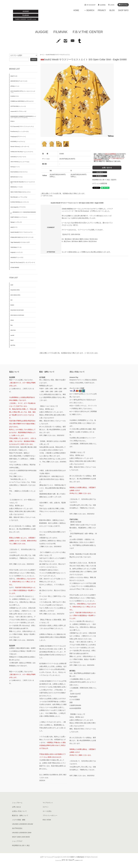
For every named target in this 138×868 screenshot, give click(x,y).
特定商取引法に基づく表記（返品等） (105, 180)
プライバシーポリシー (50, 815)
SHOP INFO (123, 10)
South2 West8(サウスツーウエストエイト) (58, 55)
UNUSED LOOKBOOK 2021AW (22, 824)
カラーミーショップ (47, 857)
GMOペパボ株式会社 (77, 857)
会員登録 (103, 5)
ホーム (42, 55)
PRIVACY (102, 10)
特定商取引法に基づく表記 (21, 845)
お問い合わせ (16, 807)
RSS (44, 820)
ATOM (49, 820)
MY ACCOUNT (91, 5)
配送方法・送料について (20, 815)
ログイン (46, 807)
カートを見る (47, 811)
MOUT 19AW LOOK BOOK (21, 837)
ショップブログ (17, 841)
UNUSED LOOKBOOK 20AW (22, 833)
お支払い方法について (19, 811)
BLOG (112, 10)
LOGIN (112, 5)
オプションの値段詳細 (100, 183)
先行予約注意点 (17, 828)
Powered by (69, 860)
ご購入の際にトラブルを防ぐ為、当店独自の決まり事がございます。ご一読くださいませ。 (69, 353)
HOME (76, 10)
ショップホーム (17, 803)
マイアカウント (48, 803)
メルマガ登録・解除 (19, 820)
